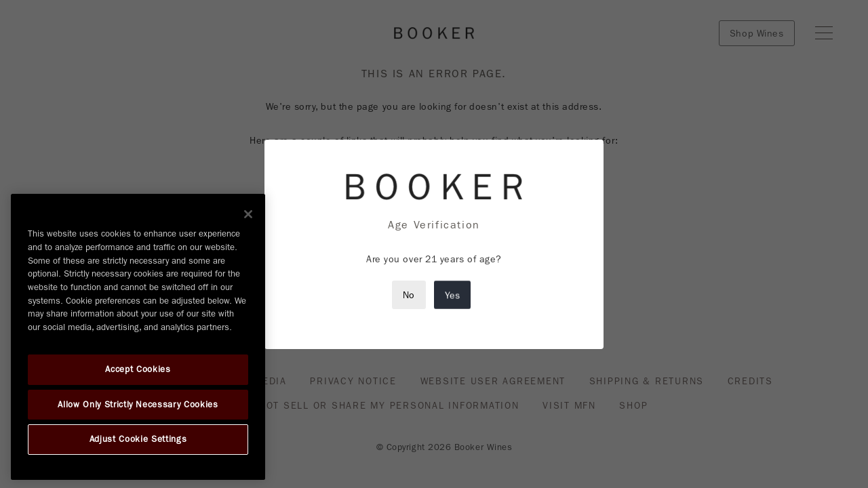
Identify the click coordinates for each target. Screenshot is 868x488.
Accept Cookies (138, 369)
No (409, 295)
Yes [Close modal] (452, 295)
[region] (138, 337)
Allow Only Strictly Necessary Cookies (138, 405)
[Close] (248, 214)
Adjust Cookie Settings (138, 439)
